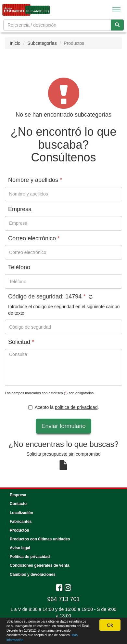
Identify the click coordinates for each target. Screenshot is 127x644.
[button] (90, 297)
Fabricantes (21, 522)
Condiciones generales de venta (39, 565)
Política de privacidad (30, 557)
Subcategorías (42, 43)
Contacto (18, 504)
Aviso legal (20, 548)
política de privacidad (76, 407)
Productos (19, 530)
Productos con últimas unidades (40, 539)
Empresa (18, 495)
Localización (21, 513)
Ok (110, 625)
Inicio (15, 43)
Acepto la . (64, 407)
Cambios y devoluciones (33, 575)
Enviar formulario (63, 426)
